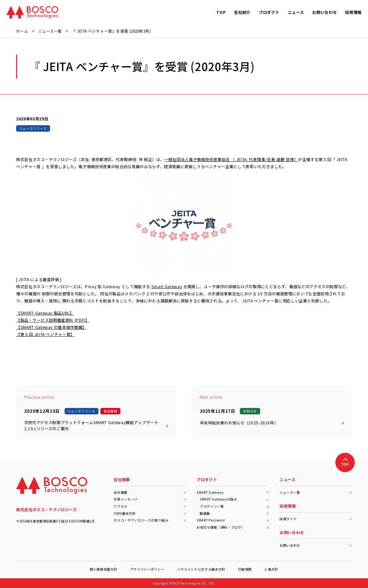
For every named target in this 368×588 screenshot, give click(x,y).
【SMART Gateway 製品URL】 (45, 313)
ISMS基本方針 (150, 513)
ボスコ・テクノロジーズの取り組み (150, 520)
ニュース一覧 (316, 492)
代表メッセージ (150, 499)
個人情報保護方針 (103, 569)
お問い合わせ (316, 545)
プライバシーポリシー (147, 569)
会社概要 (150, 492)
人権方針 (271, 569)
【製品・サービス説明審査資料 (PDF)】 (53, 320)
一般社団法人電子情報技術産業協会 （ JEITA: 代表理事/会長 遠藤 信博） (231, 159)
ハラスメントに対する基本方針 (201, 569)
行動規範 (245, 569)
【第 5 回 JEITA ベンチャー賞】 (45, 334)
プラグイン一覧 (234, 506)
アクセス (150, 506)
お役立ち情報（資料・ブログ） (233, 527)
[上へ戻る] (345, 462)
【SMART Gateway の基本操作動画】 (51, 327)
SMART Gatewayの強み (234, 499)
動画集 (234, 513)
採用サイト (316, 519)
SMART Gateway (233, 492)
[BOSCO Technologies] (32, 12)
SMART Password (233, 520)
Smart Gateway (167, 287)
